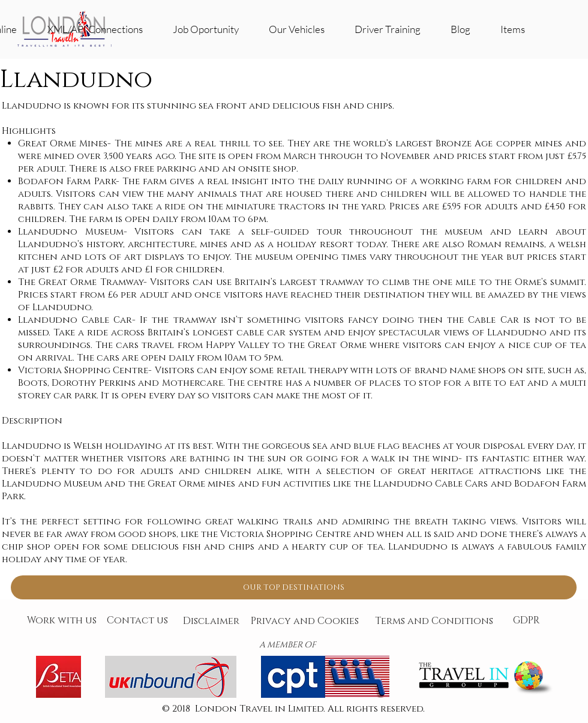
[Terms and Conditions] (434, 621)
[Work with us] (62, 621)
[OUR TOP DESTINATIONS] (294, 587)
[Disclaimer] (211, 621)
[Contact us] (137, 621)
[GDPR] (526, 621)
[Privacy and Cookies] (305, 621)
